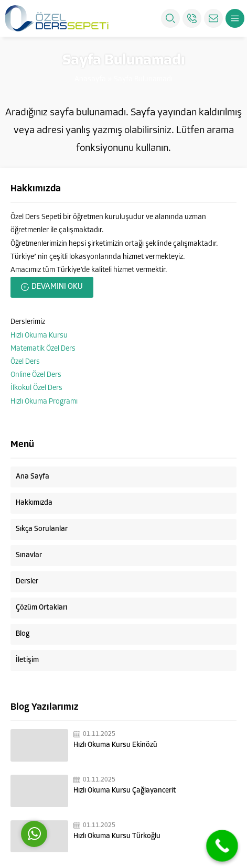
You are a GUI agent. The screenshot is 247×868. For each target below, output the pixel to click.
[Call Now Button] (222, 846)
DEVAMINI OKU (57, 287)
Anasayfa (90, 79)
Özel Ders (25, 362)
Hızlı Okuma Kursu (39, 336)
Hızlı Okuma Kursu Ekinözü (115, 745)
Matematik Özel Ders (43, 349)
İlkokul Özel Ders (36, 388)
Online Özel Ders (36, 375)
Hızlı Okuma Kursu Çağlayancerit (125, 791)
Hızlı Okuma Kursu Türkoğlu (117, 836)
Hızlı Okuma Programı (44, 402)
